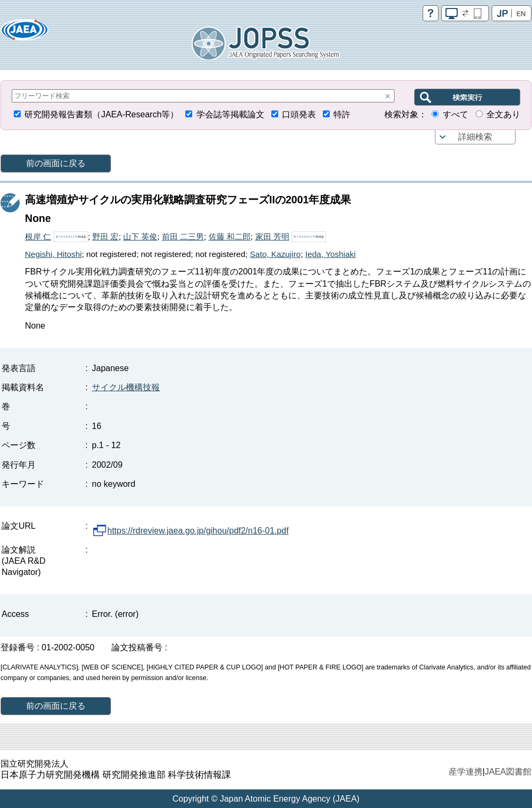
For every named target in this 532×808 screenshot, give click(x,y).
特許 (342, 114)
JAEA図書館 (508, 772)
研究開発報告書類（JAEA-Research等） (101, 114)
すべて (456, 114)
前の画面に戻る (56, 163)
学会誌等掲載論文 (230, 114)
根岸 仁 (38, 237)
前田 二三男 (183, 237)
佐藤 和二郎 (230, 237)
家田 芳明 (272, 237)
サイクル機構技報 (126, 387)
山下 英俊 (140, 237)
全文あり (503, 114)
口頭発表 (299, 114)
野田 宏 (105, 237)
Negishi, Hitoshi (53, 254)
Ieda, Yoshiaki (331, 254)
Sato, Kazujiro (276, 254)
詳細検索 (475, 137)
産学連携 (466, 772)
